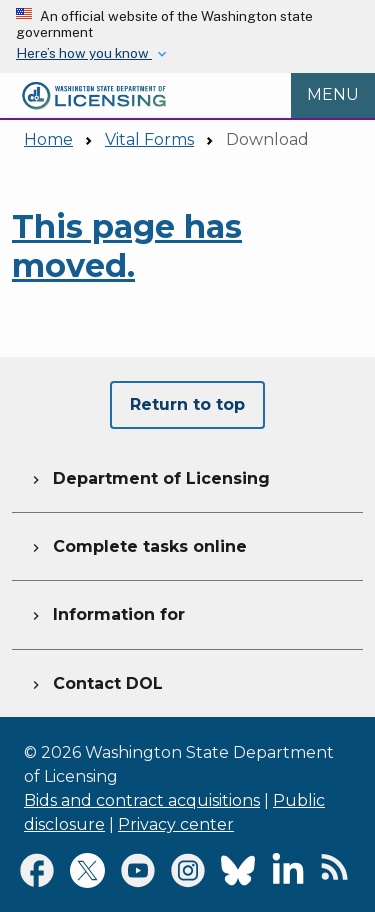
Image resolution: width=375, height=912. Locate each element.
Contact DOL (95, 681)
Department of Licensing (149, 476)
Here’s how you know (84, 53)
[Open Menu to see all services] (333, 96)
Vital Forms (149, 139)
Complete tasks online (137, 544)
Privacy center (176, 824)
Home (48, 139)
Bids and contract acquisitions (142, 800)
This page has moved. (127, 245)
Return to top (187, 404)
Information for (106, 612)
